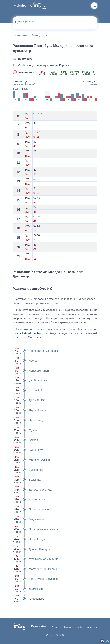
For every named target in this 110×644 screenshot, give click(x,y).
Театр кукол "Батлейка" (36, 579)
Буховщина (28, 470)
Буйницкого (28, 450)
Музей (25, 430)
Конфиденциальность (87, 627)
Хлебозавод (29, 599)
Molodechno (23, 5)
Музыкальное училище (36, 559)
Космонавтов (29, 500)
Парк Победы (29, 539)
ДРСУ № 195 (29, 400)
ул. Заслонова (30, 381)
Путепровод (29, 420)
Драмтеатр (25, 59)
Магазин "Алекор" (32, 460)
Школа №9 (28, 391)
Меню (94, 6)
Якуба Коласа (30, 410)
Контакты (69, 627)
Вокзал (25, 440)
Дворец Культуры (32, 549)
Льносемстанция (32, 371)
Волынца (27, 480)
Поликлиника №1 (32, 510)
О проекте (57, 627)
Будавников (28, 519)
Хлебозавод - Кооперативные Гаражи (44, 66)
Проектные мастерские (36, 529)
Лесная (26, 361)
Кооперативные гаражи (36, 351)
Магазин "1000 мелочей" (37, 569)
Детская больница (32, 490)
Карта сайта (39, 627)
